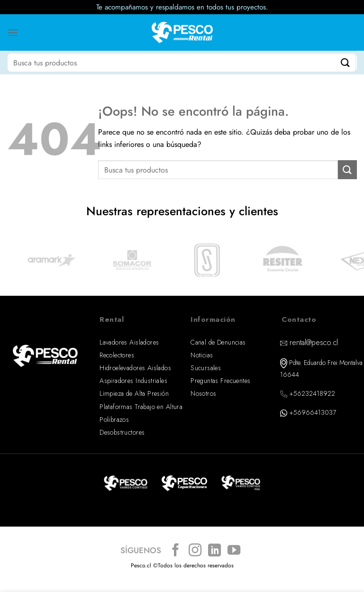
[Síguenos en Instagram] (195, 551)
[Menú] (13, 32)
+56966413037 (313, 412)
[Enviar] (346, 62)
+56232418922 (312, 393)
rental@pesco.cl (314, 342)
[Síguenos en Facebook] (176, 551)
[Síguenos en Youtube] (234, 551)
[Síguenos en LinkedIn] (214, 551)
